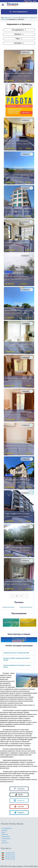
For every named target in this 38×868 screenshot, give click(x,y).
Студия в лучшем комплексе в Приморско (17, 514)
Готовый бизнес (6, 839)
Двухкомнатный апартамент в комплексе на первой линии (19, 581)
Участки (4, 841)
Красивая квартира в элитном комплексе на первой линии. (19, 344)
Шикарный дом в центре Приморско (16, 480)
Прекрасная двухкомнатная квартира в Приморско (19, 412)
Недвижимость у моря (11, 622)
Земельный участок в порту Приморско (17, 277)
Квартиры (4, 830)
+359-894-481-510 (10, 853)
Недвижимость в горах (28, 622)
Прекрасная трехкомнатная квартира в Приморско (19, 378)
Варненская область (26, 607)
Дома (3, 832)
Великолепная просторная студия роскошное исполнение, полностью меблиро (19, 446)
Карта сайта (5, 843)
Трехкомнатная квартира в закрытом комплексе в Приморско (19, 73)
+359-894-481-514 (10, 855)
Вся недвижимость (7, 828)
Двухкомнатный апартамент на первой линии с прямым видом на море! (19, 310)
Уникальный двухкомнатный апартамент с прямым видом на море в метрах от (19, 175)
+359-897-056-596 (10, 857)
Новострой (5, 834)
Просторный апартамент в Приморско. (16, 141)
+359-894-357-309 (10, 859)
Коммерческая (6, 837)
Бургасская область (8, 607)
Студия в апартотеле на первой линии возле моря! (19, 209)
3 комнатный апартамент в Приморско (16, 243)
